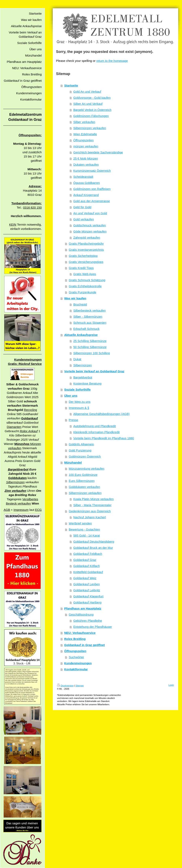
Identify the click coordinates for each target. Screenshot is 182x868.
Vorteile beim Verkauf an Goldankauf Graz (94, 371)
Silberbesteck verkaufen (90, 310)
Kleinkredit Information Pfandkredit (97, 432)
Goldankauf (30, 418)
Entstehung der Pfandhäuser (93, 627)
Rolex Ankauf (29, 431)
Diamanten (14, 427)
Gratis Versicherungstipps (86, 262)
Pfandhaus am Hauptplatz (83, 608)
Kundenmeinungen (28, 360)
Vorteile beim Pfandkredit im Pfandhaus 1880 (104, 438)
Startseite (71, 85)
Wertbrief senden (80, 523)
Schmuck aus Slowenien (90, 323)
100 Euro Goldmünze (83, 475)
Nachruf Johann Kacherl (90, 517)
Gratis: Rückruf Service (25, 364)
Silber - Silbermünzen (88, 317)
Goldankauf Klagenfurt (88, 596)
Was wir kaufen (75, 298)
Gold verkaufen (84, 219)
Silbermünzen (15, 482)
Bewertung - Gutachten (84, 529)
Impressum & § (79, 408)
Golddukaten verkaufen (84, 487)
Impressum (21, 510)
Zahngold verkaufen (87, 237)
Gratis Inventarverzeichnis (86, 250)
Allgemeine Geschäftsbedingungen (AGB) (102, 414)
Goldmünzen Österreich (85, 456)
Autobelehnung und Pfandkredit (95, 426)
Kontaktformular (76, 669)
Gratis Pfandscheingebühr (86, 244)
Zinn (8, 491)
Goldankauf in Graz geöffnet (85, 645)
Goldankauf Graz (85, 560)
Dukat (77, 359)
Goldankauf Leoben (87, 584)
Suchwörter (76, 657)
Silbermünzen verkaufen (90, 128)
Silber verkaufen (84, 122)
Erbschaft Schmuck (86, 329)
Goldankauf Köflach (87, 566)
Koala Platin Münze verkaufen (94, 499)
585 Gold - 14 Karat (87, 535)
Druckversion (65, 686)
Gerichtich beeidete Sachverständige (98, 152)
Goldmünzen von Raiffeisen (92, 189)
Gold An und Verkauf (87, 92)
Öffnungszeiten (84, 140)
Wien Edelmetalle (85, 134)
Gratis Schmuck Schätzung (87, 280)
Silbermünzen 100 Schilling (92, 353)
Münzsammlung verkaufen (87, 469)
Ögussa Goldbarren (87, 183)
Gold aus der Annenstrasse (92, 201)
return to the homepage (112, 61)
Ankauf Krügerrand (86, 195)
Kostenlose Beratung (87, 383)
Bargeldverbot (18, 469)
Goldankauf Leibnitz (87, 590)
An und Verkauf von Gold (90, 213)
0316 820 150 (32, 207)
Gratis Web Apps (85, 274)
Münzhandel (73, 462)
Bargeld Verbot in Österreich (92, 110)
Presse (74, 420)
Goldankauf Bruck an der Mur (93, 548)
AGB (7, 510)
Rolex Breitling (75, 639)
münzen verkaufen (86, 146)
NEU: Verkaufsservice (80, 633)
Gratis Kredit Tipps (81, 268)
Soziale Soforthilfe (78, 390)
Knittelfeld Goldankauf (88, 572)
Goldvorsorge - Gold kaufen (92, 98)
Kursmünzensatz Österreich (92, 171)
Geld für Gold (82, 207)
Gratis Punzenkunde (83, 292)
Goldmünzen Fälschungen (91, 116)
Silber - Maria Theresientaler (93, 505)
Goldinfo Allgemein (81, 444)
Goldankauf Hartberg (87, 602)
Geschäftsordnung (81, 615)
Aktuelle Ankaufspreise (81, 335)
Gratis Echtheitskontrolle (85, 286)
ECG (38, 510)
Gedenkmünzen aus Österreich (90, 511)
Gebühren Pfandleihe (88, 621)
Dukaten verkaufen (86, 164)
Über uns (71, 396)
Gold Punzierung (80, 450)
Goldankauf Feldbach (88, 554)
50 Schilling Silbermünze (90, 347)
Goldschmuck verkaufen (90, 225)
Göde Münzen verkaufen (90, 231)
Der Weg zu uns (80, 402)
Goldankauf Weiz (85, 578)
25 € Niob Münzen (86, 158)
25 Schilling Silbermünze (90, 341)
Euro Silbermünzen (82, 481)
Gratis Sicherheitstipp (83, 256)
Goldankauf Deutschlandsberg (94, 542)
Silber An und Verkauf (88, 104)
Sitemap (79, 686)
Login (171, 685)
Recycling (30, 410)
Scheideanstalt (83, 177)
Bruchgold (80, 304)
